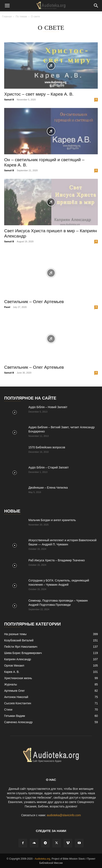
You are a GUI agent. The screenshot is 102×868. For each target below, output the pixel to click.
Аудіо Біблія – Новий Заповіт (48, 407)
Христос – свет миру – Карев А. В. (39, 94)
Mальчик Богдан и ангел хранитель (52, 520)
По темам (21, 17)
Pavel (7, 307)
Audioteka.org (42, 859)
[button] (7, 6)
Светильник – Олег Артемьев (34, 302)
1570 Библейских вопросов (47, 447)
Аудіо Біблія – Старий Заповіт (49, 467)
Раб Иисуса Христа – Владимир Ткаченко (57, 560)
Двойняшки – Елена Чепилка (48, 488)
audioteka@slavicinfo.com (64, 815)
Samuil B (9, 100)
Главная (7, 17)
